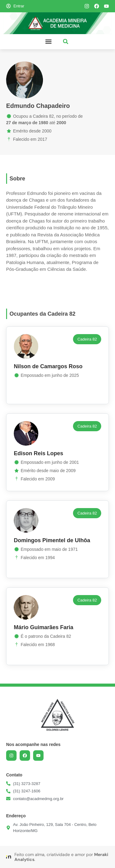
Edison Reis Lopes (38, 453)
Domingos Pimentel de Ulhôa (52, 540)
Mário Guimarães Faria (44, 627)
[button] (49, 42)
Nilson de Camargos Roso (48, 366)
